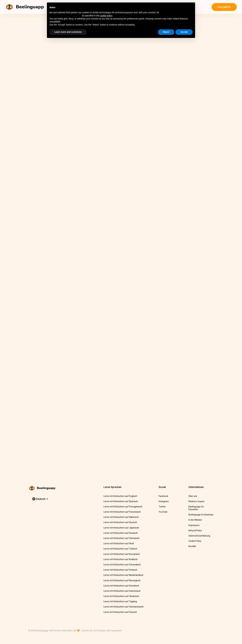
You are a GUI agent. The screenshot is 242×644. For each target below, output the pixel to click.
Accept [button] (184, 32)
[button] (40, 499)
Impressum (194, 525)
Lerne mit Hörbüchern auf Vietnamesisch (124, 607)
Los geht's (224, 7)
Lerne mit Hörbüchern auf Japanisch (121, 528)
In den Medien (195, 520)
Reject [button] (166, 32)
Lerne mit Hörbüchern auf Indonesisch (122, 591)
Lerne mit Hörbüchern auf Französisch (122, 512)
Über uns (193, 496)
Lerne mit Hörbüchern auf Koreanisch (122, 554)
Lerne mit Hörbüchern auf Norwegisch (122, 580)
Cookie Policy (195, 541)
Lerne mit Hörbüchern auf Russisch (121, 533)
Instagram (164, 501)
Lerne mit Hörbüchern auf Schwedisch (122, 565)
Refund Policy (195, 530)
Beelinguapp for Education (196, 508)
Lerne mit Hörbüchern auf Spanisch (121, 501)
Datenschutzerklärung (199, 536)
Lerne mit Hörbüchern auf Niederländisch (123, 575)
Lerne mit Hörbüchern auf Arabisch (121, 559)
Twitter (162, 507)
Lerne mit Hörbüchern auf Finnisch (120, 612)
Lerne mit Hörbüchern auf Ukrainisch (121, 596)
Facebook (163, 496)
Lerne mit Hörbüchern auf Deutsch (120, 522)
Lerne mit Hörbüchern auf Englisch (120, 496)
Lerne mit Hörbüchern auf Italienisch (121, 517)
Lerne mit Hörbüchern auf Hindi (119, 543)
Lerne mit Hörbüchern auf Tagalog (120, 601)
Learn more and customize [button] (68, 32)
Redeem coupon (196, 501)
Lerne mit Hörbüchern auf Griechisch (121, 586)
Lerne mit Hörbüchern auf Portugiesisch (123, 507)
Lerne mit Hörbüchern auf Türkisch (120, 549)
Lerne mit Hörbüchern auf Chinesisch (122, 538)
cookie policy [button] (106, 16)
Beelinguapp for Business (201, 515)
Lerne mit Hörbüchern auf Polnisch (120, 570)
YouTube (163, 512)
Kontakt (192, 546)
